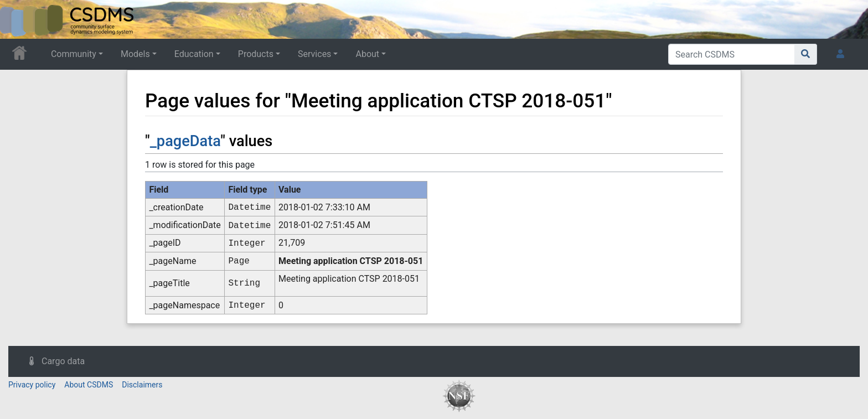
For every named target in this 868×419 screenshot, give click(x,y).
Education (194, 54)
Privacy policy (32, 385)
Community (74, 54)
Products (256, 54)
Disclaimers (142, 385)
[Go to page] (806, 54)
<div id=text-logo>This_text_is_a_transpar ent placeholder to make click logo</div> (18, 19)
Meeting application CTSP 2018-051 (351, 261)
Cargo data (63, 361)
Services (314, 54)
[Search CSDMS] (732, 54)
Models (135, 54)
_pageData (185, 141)
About (367, 54)
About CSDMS (89, 385)
